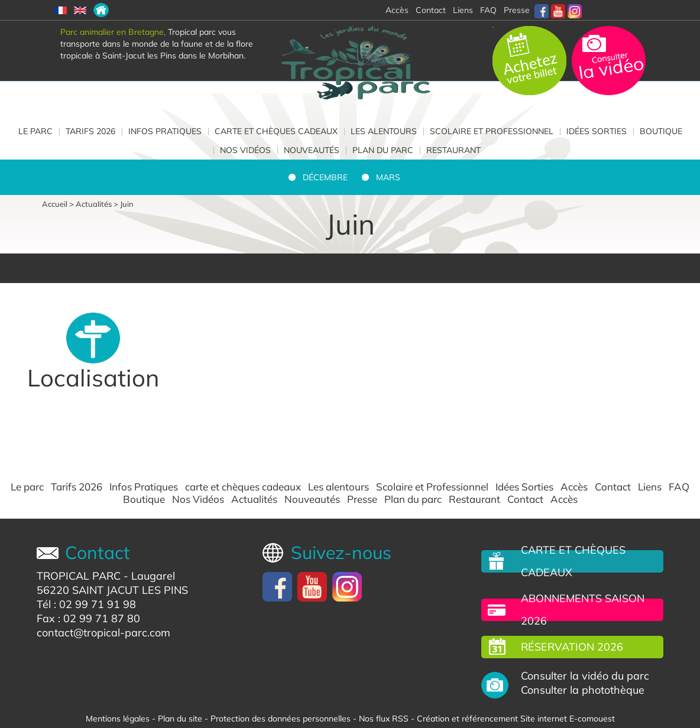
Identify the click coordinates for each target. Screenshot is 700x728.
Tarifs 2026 (90, 131)
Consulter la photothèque (583, 690)
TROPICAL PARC (79, 576)
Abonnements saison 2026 (583, 610)
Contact (613, 487)
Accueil (55, 204)
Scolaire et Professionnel (492, 131)
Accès (574, 487)
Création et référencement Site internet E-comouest (516, 719)
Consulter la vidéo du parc (585, 676)
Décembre (325, 177)
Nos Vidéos (245, 150)
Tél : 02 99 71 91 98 (86, 604)
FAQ (488, 10)
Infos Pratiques (165, 131)
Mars (388, 177)
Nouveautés (312, 150)
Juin (127, 204)
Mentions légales (118, 719)
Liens (463, 10)
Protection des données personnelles (281, 719)
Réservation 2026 (572, 647)
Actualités (94, 204)
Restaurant (453, 150)
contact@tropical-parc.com (103, 633)
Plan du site (180, 719)
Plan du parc (383, 150)
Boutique (661, 131)
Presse (517, 10)
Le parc (35, 131)
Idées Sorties (597, 131)
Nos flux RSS (384, 719)
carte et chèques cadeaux (276, 131)
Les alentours (384, 131)
